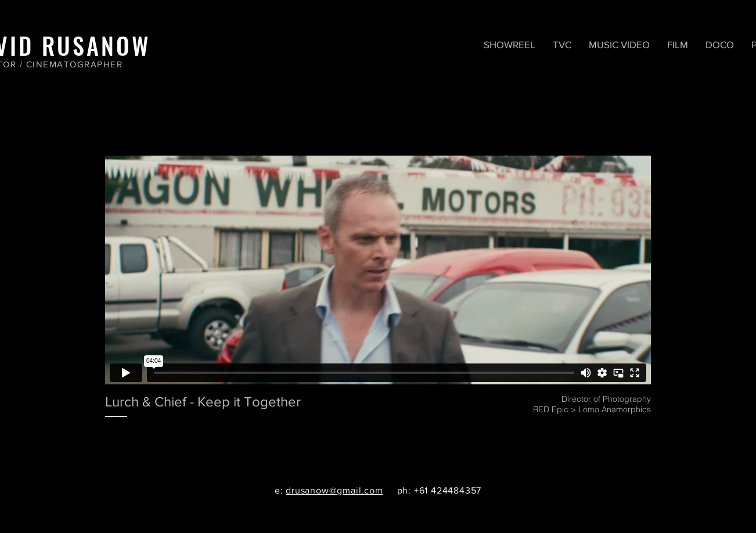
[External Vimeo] (378, 270)
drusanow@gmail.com (334, 490)
